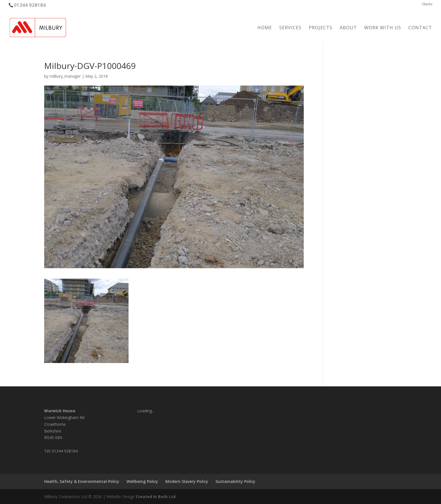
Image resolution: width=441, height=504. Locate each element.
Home (265, 28)
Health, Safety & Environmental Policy (82, 481)
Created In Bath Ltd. (156, 497)
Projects (321, 28)
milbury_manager (65, 76)
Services (290, 28)
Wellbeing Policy (142, 481)
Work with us (383, 28)
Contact (420, 28)
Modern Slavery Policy (187, 481)
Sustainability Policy (235, 481)
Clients (427, 5)
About (348, 28)
